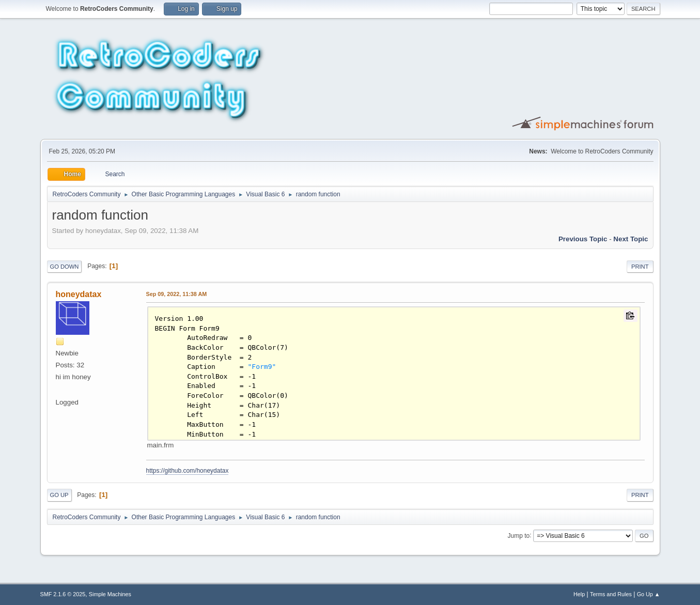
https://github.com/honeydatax (188, 471)
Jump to (519, 535)
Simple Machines (110, 594)
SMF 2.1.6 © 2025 (63, 594)
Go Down (65, 267)
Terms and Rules (611, 594)
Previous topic (583, 239)
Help (579, 594)
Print (640, 267)
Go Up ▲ (649, 594)
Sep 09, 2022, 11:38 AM (177, 294)
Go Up (59, 495)
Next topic (631, 239)
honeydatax (79, 294)
